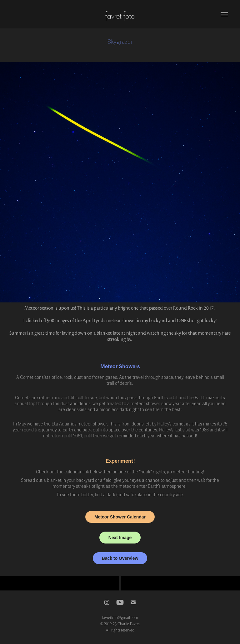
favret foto (120, 15)
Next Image (120, 538)
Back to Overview (120, 558)
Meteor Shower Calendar (120, 517)
